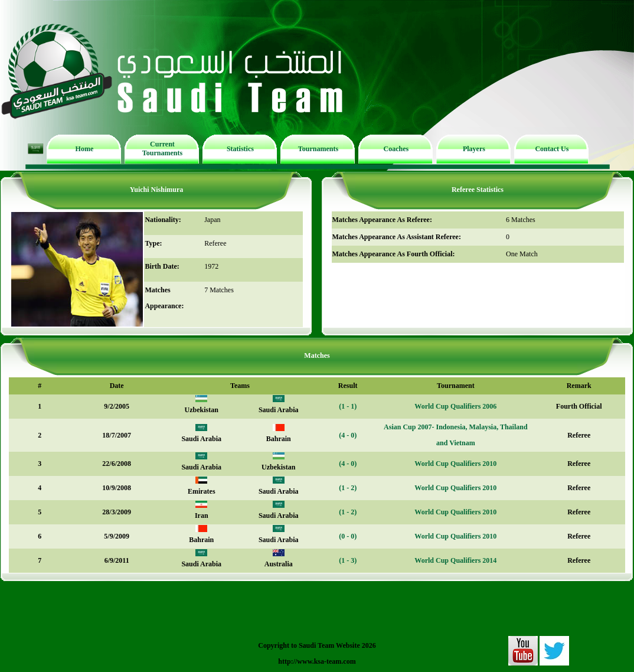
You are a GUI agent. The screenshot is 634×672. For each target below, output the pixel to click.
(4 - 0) (348, 435)
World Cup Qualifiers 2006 (455, 406)
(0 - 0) (348, 536)
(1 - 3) (348, 560)
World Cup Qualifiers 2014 (455, 560)
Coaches (396, 149)
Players (474, 149)
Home (85, 149)
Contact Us (552, 149)
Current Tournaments (162, 149)
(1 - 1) (348, 406)
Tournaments (318, 149)
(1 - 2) (348, 488)
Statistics (240, 149)
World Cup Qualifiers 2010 (455, 464)
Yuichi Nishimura (157, 190)
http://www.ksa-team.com (317, 661)
